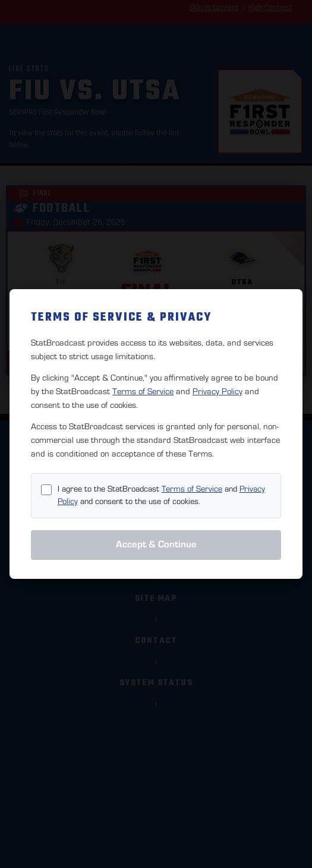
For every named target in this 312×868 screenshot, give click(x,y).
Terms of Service (143, 392)
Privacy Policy (218, 392)
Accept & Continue (156, 544)
